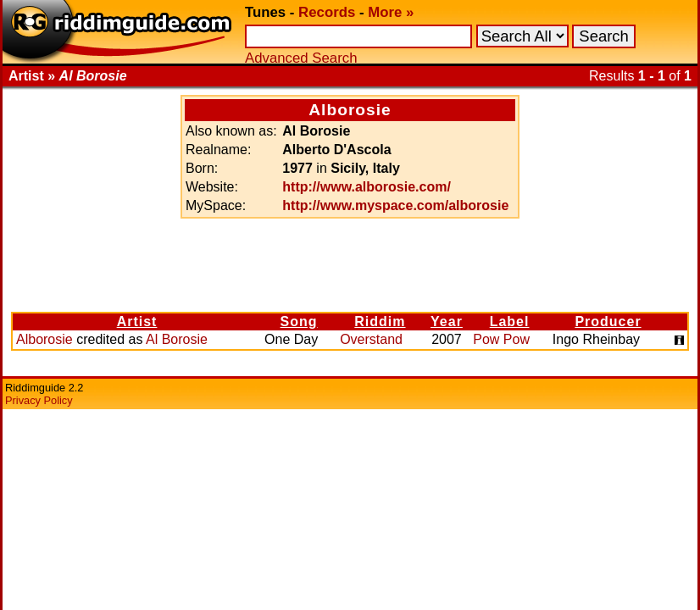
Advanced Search (301, 58)
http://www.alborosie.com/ (367, 187)
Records (327, 12)
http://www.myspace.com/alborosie (395, 205)
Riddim (380, 322)
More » (391, 12)
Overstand (371, 339)
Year (447, 322)
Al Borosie (177, 339)
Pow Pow (501, 339)
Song (299, 322)
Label (510, 322)
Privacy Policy (39, 400)
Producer (608, 322)
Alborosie (44, 339)
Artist (137, 322)
